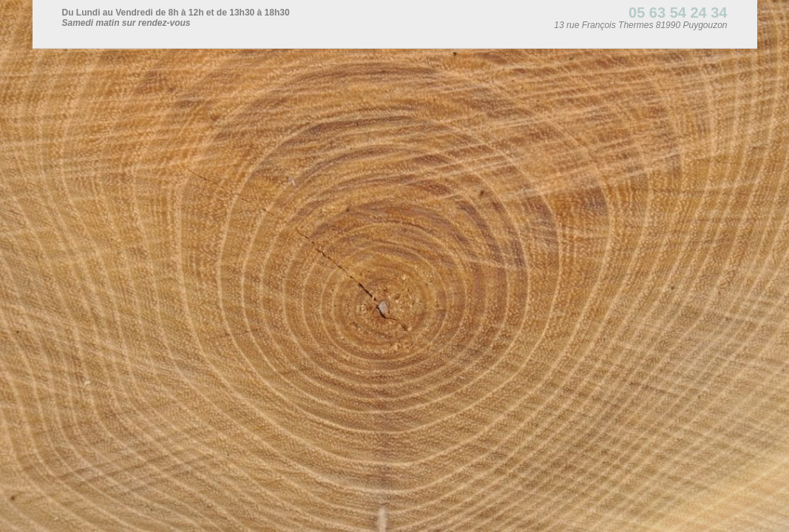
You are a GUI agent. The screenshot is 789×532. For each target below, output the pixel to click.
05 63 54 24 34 (678, 13)
